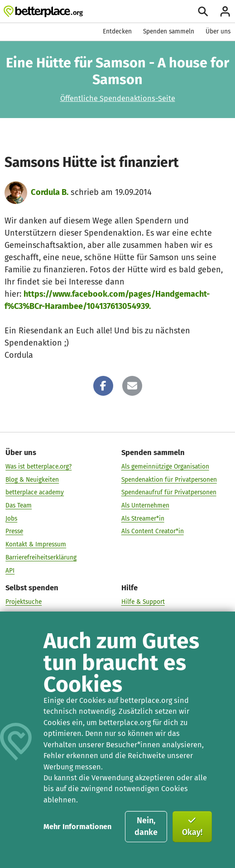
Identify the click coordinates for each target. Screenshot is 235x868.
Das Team (19, 505)
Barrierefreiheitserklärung (41, 557)
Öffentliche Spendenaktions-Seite (118, 98)
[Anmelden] (225, 11)
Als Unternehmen (145, 505)
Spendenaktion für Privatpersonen (169, 479)
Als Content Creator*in (153, 531)
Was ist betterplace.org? (38, 467)
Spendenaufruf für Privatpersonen (169, 492)
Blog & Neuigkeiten (32, 479)
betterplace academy (35, 492)
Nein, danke (146, 826)
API (10, 570)
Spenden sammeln (169, 31)
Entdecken (117, 31)
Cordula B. (50, 192)
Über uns (218, 31)
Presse (14, 531)
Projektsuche (24, 602)
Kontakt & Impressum (36, 544)
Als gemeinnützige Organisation (165, 467)
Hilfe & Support (143, 602)
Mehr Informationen (77, 827)
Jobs (11, 518)
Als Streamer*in (143, 518)
